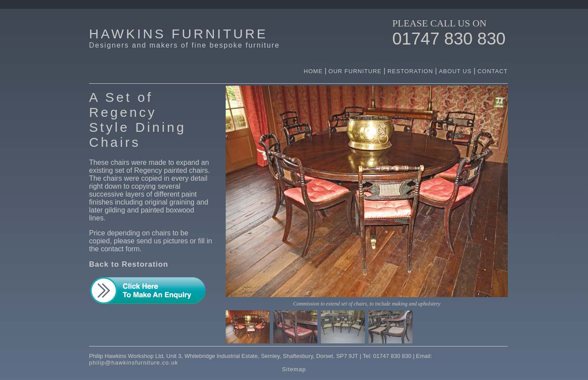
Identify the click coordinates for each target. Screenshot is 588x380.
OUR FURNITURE (356, 71)
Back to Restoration (129, 264)
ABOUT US (456, 71)
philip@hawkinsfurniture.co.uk (134, 363)
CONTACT (493, 71)
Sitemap (294, 369)
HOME (313, 71)
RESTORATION (410, 71)
